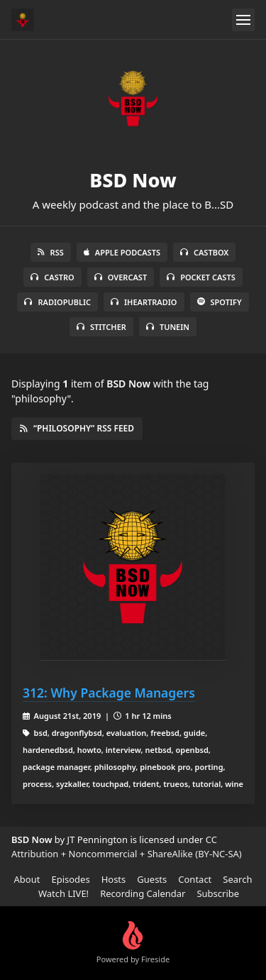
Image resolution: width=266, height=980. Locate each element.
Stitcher (101, 327)
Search (237, 879)
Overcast (121, 277)
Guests (152, 879)
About (27, 879)
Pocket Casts (201, 277)
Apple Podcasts (122, 252)
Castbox (204, 252)
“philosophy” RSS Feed (77, 428)
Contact (195, 879)
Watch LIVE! (63, 893)
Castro (52, 277)
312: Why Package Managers (109, 693)
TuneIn (168, 327)
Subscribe (218, 893)
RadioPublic (57, 302)
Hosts (114, 879)
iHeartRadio (144, 302)
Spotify (220, 302)
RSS (51, 252)
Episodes (70, 879)
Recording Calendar (143, 893)
